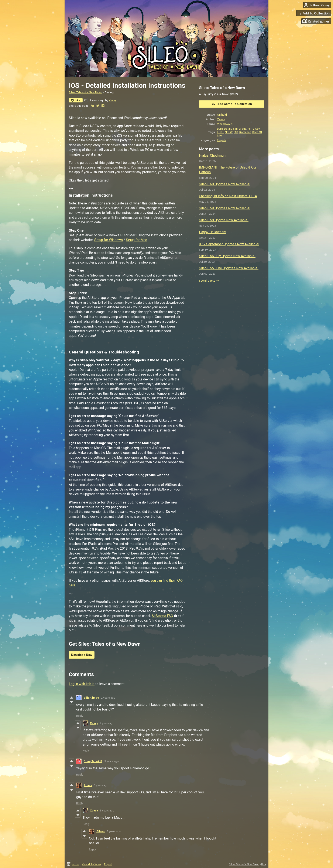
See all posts (207, 281)
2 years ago (108, 698)
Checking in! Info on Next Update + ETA (228, 196)
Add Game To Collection (232, 104)
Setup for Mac (136, 240)
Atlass (88, 785)
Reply (80, 716)
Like (76, 100)
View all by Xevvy (92, 864)
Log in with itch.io (82, 684)
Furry (251, 129)
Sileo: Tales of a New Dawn (85, 92)
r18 (236, 132)
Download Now (82, 655)
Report (108, 864)
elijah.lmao (91, 698)
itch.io (75, 864)
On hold (222, 115)
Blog (264, 864)
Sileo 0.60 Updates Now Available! (225, 184)
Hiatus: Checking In (213, 155)
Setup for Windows (109, 240)
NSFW (229, 132)
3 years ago (112, 761)
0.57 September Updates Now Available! (229, 244)
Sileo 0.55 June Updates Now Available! (229, 268)
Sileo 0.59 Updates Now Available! (225, 208)
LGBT (220, 132)
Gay (257, 129)
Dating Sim (231, 129)
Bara (220, 129)
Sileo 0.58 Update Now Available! (224, 220)
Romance (245, 132)
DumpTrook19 (93, 761)
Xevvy (113, 100)
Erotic (243, 129)
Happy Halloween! (213, 232)
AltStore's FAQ (162, 616)
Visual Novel (225, 124)
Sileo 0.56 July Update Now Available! (227, 256)
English (222, 140)
